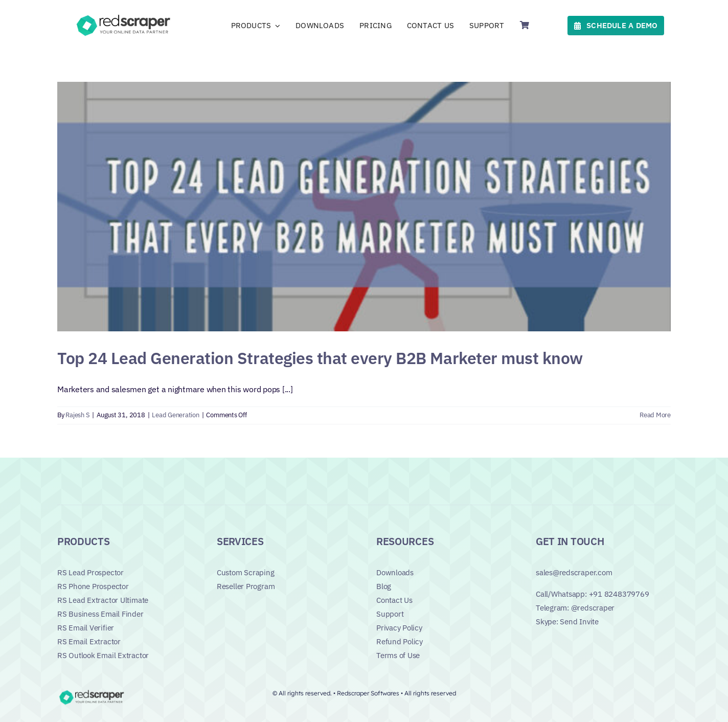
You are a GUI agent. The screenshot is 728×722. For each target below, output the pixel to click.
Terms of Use (398, 655)
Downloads (395, 572)
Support (390, 614)
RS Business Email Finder (100, 614)
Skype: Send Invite (567, 622)
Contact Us (394, 600)
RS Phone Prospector (93, 586)
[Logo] (125, 16)
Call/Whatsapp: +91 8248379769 (592, 594)
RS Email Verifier (86, 628)
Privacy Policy (399, 628)
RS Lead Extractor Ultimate (103, 600)
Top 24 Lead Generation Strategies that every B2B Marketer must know (320, 358)
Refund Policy (400, 641)
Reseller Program (246, 586)
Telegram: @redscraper (575, 608)
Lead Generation (175, 415)
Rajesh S (77, 415)
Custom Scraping (246, 572)
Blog (384, 586)
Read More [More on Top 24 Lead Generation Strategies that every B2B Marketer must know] (655, 415)
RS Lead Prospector (90, 572)
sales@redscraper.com (574, 572)
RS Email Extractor (89, 641)
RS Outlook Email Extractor (103, 655)
